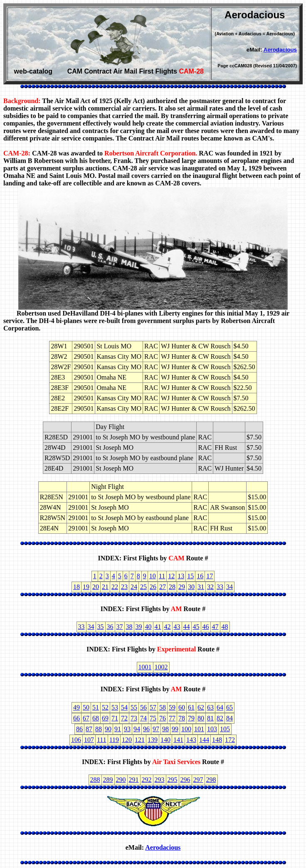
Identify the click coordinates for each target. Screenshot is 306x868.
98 (165, 729)
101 (199, 729)
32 (210, 587)
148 (217, 740)
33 (220, 587)
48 (225, 627)
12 (171, 576)
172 (230, 740)
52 (105, 707)
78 (182, 718)
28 (172, 587)
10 (153, 576)
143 (191, 740)
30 (191, 587)
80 (201, 718)
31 (201, 587)
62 (201, 707)
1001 (145, 667)
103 (212, 729)
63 (210, 707)
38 (129, 627)
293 (160, 780)
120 (127, 740)
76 (163, 718)
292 (147, 780)
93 (127, 729)
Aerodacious (280, 50)
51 (96, 707)
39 (139, 627)
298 (211, 780)
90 (108, 729)
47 (215, 627)
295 (173, 780)
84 (229, 718)
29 (182, 587)
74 (143, 718)
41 (158, 627)
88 (99, 729)
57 (153, 707)
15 (190, 576)
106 (76, 740)
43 (177, 627)
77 (172, 718)
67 (86, 718)
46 (206, 627)
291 (134, 780)
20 (96, 587)
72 (124, 718)
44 (187, 627)
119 (114, 740)
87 (89, 729)
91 (118, 729)
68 (96, 718)
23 (124, 587)
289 (108, 780)
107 (89, 740)
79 (191, 718)
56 (143, 707)
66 (76, 718)
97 (156, 729)
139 (153, 740)
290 (121, 780)
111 (102, 740)
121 (140, 740)
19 (86, 587)
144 (204, 740)
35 (101, 627)
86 (79, 729)
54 (124, 707)
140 (165, 740)
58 (163, 707)
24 (134, 587)
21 (105, 587)
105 (225, 729)
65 (229, 707)
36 (110, 627)
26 (153, 587)
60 (182, 707)
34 (229, 587)
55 (134, 707)
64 (220, 707)
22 (115, 587)
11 (162, 576)
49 (76, 707)
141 (178, 740)
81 (210, 718)
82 (220, 718)
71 (115, 718)
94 (137, 729)
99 (175, 729)
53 (115, 707)
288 (95, 780)
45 (196, 627)
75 (153, 718)
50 (86, 707)
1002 (161, 667)
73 (134, 718)
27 (163, 587)
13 (181, 576)
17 (210, 576)
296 (185, 780)
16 (200, 576)
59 (172, 707)
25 (143, 587)
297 (198, 780)
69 (105, 718)
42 (168, 627)
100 (186, 729)
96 (146, 729)
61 (191, 707)
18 (76, 587)
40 (148, 627)
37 (120, 627)
